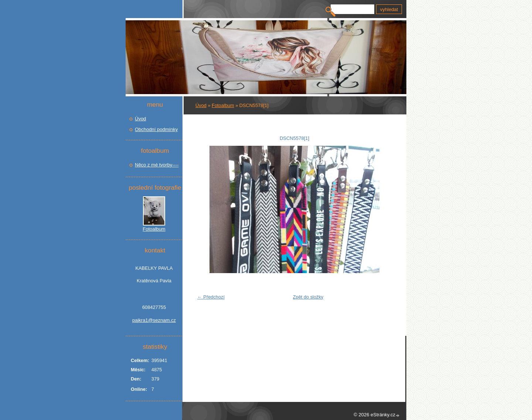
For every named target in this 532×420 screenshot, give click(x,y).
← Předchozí (211, 297)
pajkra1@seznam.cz (154, 320)
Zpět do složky (308, 297)
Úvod (201, 105)
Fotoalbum (223, 105)
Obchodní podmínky (156, 129)
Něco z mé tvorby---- (157, 165)
